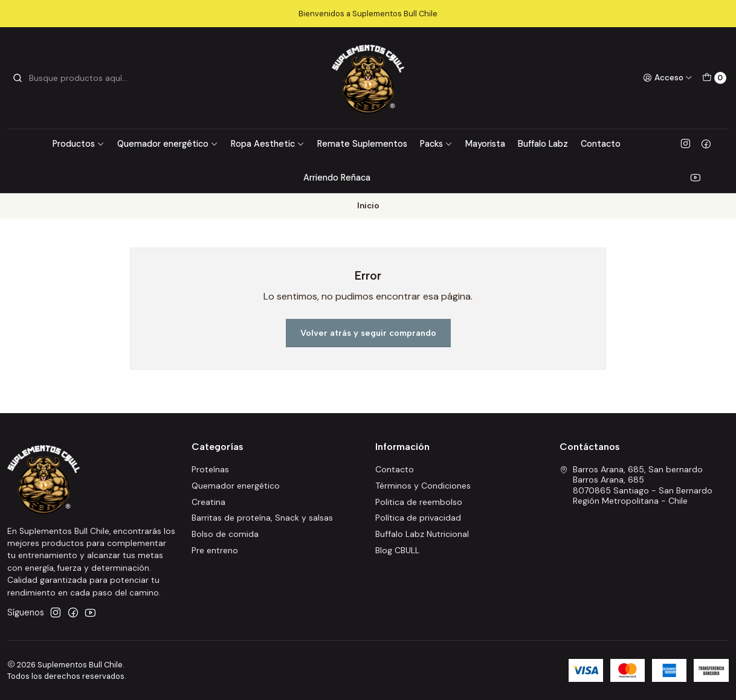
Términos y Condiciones (423, 486)
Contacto (601, 144)
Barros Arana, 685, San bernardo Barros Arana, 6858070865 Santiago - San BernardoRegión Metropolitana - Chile (636, 485)
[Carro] (714, 78)
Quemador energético (168, 144)
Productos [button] (79, 144)
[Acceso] (668, 78)
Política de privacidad (418, 518)
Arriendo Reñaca (337, 178)
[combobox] (74, 78)
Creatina (208, 502)
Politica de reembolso (419, 502)
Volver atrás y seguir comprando (368, 333)
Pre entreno (215, 550)
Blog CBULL (397, 550)
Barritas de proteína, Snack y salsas (262, 518)
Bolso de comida (225, 534)
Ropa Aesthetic (268, 144)
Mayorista (485, 144)
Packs (436, 144)
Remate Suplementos (362, 144)
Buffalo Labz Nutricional (422, 534)
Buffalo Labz (543, 144)
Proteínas (210, 469)
